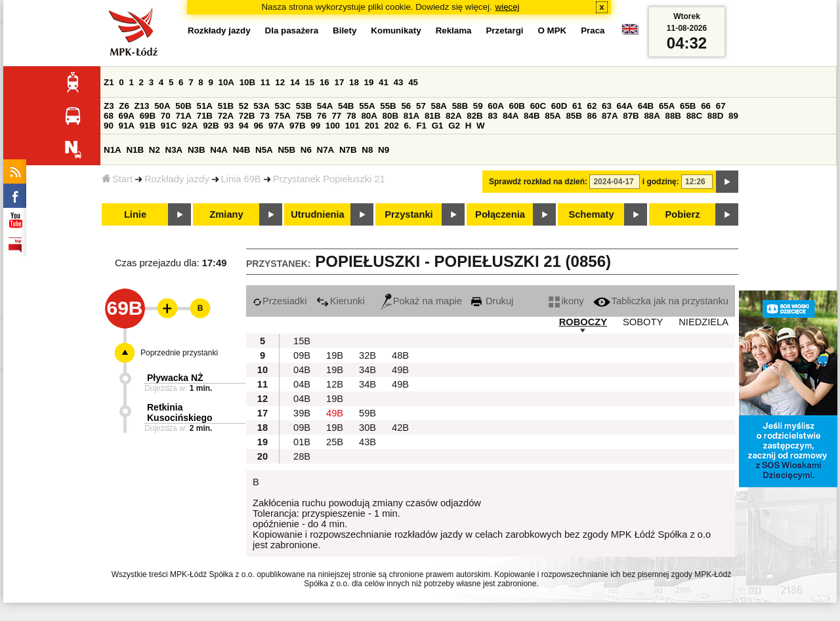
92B (211, 126)
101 (352, 126)
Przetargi (504, 30)
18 (354, 82)
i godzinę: (661, 182)
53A (261, 106)
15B (302, 341)
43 (399, 82)
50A (162, 106)
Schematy (591, 214)
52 (244, 106)
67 (721, 106)
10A (226, 82)
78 (351, 116)
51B (226, 106)
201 (372, 126)
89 (733, 116)
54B (346, 106)
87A (610, 116)
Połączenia (500, 214)
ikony (566, 301)
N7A (326, 150)
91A (127, 126)
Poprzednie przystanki (179, 353)
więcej (508, 7)
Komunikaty (396, 30)
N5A (264, 150)
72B (247, 116)
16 (325, 82)
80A (369, 116)
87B (631, 116)
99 (315, 126)
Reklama (454, 30)
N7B (348, 150)
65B (688, 106)
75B (304, 116)
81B (432, 116)
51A (205, 106)
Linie (135, 214)
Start (117, 179)
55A (367, 106)
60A (495, 106)
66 (706, 106)
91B (148, 126)
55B (388, 106)
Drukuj (492, 301)
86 (592, 116)
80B (390, 116)
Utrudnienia (317, 214)
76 (322, 116)
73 (265, 116)
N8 (367, 150)
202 (392, 126)
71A (183, 116)
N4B (242, 150)
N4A (219, 150)
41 (384, 82)
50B (183, 106)
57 (421, 106)
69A (127, 116)
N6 (306, 150)
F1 (421, 126)
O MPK (553, 30)
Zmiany (226, 214)
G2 (454, 126)
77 (336, 116)
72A (226, 116)
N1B (135, 150)
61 (577, 106)
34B (367, 370)
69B (148, 116)
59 (478, 106)
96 (258, 126)
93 (229, 126)
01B (302, 442)
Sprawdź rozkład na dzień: (538, 182)
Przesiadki (280, 301)
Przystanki (409, 214)
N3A (174, 150)
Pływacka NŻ (175, 378)
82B (474, 116)
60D (559, 106)
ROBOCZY (583, 322)
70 (166, 116)
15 (309, 82)
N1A (113, 150)
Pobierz (683, 214)
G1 (438, 126)
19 (369, 82)
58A (439, 106)
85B (574, 116)
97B (297, 126)
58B (460, 106)
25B (335, 442)
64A (625, 106)
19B (335, 355)
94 (244, 126)
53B (304, 106)
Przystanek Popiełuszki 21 (329, 179)
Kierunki (341, 301)
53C (283, 106)
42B (400, 428)
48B (400, 355)
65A (667, 106)
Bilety (345, 30)
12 (280, 82)
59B (367, 413)
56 (406, 106)
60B (517, 106)
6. (408, 126)
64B (646, 106)
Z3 (109, 106)
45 (413, 82)
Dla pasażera (292, 30)
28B (302, 456)
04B (302, 370)
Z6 (124, 106)
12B (335, 384)
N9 (384, 150)
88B (673, 116)
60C (538, 106)
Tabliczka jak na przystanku (661, 301)
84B (532, 116)
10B (247, 82)
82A (453, 116)
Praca (593, 30)
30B (367, 428)
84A (511, 116)
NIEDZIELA (703, 322)
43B (367, 442)
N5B (286, 150)
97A (276, 126)
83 (493, 116)
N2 (155, 150)
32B (367, 355)
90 (109, 126)
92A (190, 126)
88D (715, 116)
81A (411, 116)
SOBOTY (643, 322)
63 (607, 106)
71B (205, 116)
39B (302, 413)
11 (265, 82)
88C (694, 116)
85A (553, 116)
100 (333, 126)
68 (109, 116)
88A (652, 116)
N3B (197, 150)
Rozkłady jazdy (177, 179)
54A (325, 106)
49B (400, 370)
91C (169, 126)
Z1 (109, 82)
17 (339, 82)
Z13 (142, 106)
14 (295, 82)
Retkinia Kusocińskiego (180, 412)
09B (302, 355)
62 (592, 106)
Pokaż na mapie (421, 301)
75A (283, 116)
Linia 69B (241, 179)
